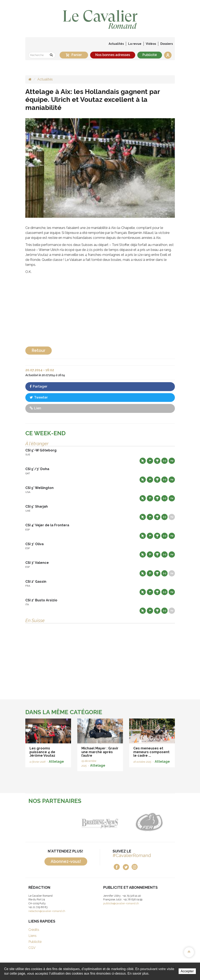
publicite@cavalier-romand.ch (121, 903)
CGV (32, 948)
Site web (143, 461)
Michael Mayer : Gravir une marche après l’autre (100, 752)
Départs (150, 461)
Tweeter (39, 397)
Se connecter (168, 55)
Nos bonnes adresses (113, 55)
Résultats (157, 461)
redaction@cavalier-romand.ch (47, 911)
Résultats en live (164, 461)
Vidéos (151, 44)
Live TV (172, 461)
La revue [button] (135, 44)
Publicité (150, 55)
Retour (39, 350)
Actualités (116, 44)
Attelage (56, 762)
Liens (33, 936)
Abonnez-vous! (66, 861)
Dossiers (167, 44)
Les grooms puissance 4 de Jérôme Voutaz (42, 752)
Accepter (187, 971)
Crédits (34, 930)
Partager (39, 386)
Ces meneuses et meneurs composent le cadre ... (151, 752)
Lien (35, 408)
